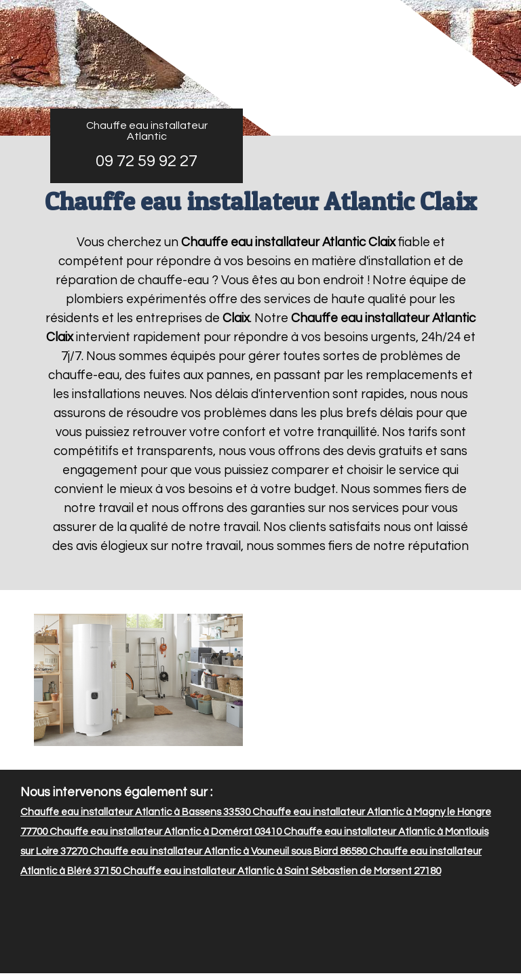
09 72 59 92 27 (147, 161)
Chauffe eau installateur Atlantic (147, 131)
